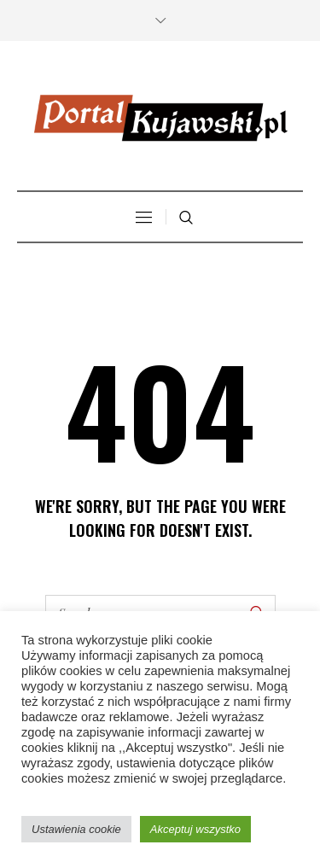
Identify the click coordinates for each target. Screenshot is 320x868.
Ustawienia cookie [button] (76, 829)
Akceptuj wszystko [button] (195, 829)
